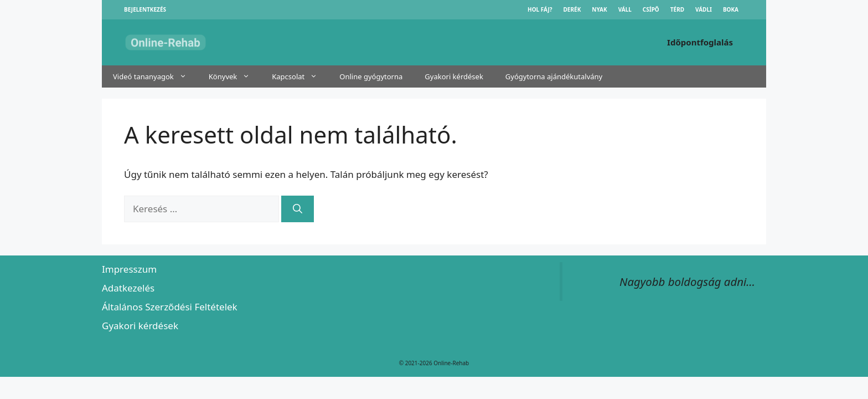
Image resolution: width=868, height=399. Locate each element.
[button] (186, 76)
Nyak (599, 9)
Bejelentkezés (145, 9)
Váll (625, 9)
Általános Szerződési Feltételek (170, 307)
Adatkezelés (128, 288)
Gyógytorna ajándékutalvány (554, 76)
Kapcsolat (300, 76)
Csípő (651, 9)
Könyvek (235, 76)
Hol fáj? (540, 9)
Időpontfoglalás (700, 42)
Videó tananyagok (155, 76)
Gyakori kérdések (454, 76)
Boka (731, 9)
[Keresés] (298, 209)
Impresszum (129, 269)
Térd (677, 9)
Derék (572, 9)
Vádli (704, 9)
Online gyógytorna (371, 76)
